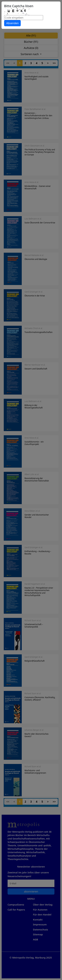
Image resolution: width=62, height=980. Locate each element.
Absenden (12, 23)
